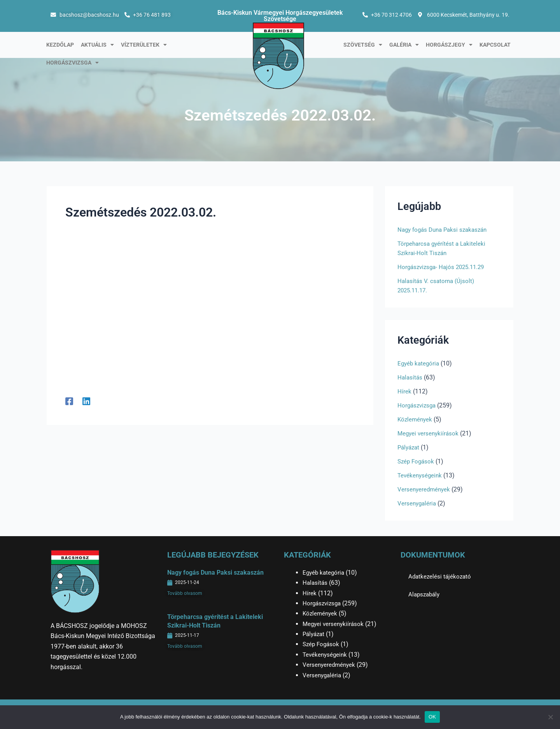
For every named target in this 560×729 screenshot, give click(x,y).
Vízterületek (144, 45)
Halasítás (410, 377)
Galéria (404, 45)
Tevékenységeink (421, 475)
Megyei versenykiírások (429, 433)
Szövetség (363, 45)
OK (432, 717)
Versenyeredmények (425, 489)
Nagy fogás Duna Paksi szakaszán (445, 230)
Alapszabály (425, 594)
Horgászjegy (449, 45)
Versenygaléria (418, 503)
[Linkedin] (86, 401)
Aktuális (97, 45)
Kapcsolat (495, 45)
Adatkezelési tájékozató (441, 576)
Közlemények (416, 419)
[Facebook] (69, 401)
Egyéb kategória (419, 363)
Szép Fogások (417, 461)
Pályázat (409, 447)
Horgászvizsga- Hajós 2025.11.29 (444, 267)
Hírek (404, 391)
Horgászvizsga (73, 63)
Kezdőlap (60, 45)
